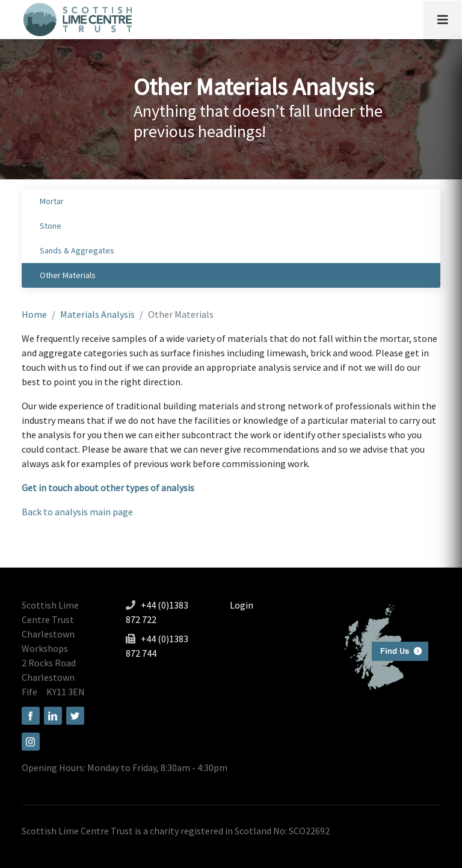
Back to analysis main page (77, 512)
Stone (51, 226)
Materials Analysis (97, 314)
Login (242, 605)
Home (34, 314)
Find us (381, 646)
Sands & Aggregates (77, 250)
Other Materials (68, 275)
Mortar (52, 201)
